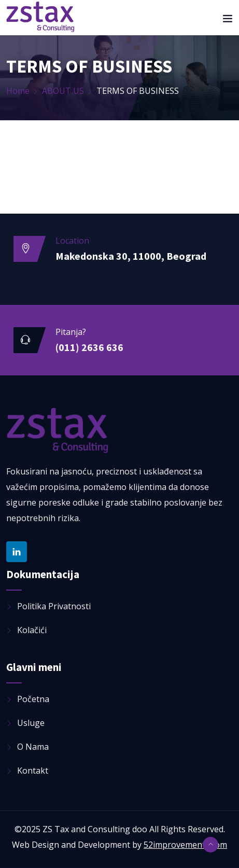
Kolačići (32, 630)
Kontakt (33, 771)
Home (18, 91)
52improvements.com (185, 845)
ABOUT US (63, 91)
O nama (33, 747)
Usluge (31, 723)
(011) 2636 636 (89, 347)
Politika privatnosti (54, 606)
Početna (33, 699)
